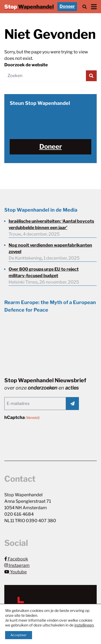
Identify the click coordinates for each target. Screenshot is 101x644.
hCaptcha (22, 418)
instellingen (84, 625)
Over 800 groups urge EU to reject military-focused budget (44, 272)
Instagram (17, 565)
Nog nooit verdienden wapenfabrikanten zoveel (50, 248)
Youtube (15, 572)
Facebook (16, 559)
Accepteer (19, 635)
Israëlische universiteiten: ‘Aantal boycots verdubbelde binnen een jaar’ (51, 224)
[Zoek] (85, 7)
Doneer (67, 6)
